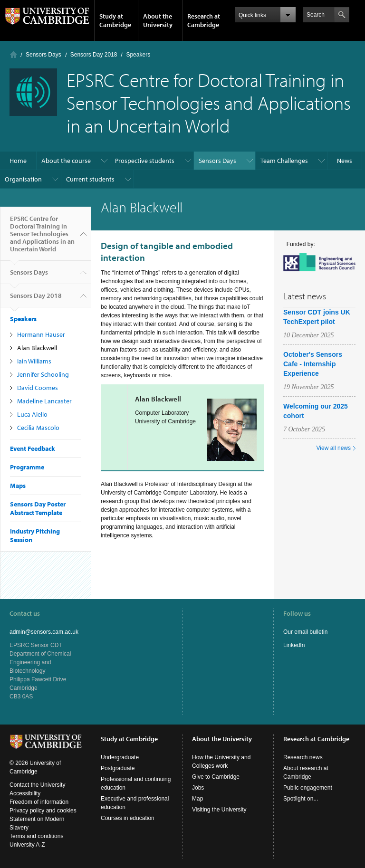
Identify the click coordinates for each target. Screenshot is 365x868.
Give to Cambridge (216, 777)
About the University (158, 20)
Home (14, 54)
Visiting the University (219, 810)
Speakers (138, 55)
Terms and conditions (36, 836)
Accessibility (25, 793)
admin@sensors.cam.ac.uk (44, 632)
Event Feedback (33, 448)
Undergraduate (120, 757)
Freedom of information (39, 802)
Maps (18, 486)
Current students (90, 179)
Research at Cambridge (204, 20)
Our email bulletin (305, 632)
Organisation (23, 179)
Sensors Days (43, 55)
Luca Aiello (32, 414)
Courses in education (128, 818)
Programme (27, 467)
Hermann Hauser (41, 334)
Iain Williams (34, 361)
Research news (303, 757)
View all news (334, 448)
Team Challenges (284, 161)
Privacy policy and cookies (43, 811)
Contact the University (37, 785)
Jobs (198, 788)
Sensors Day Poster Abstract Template (38, 508)
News (345, 161)
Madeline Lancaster (44, 401)
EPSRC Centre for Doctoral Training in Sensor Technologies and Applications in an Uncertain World (42, 238)
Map (197, 799)
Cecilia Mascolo (38, 428)
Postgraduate (118, 768)
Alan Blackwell (37, 348)
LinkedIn (294, 645)
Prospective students (145, 161)
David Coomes (38, 388)
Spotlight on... (301, 799)
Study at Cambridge (115, 20)
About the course (66, 161)
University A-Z (27, 845)
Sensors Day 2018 (94, 55)
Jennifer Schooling (43, 374)
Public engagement (308, 788)
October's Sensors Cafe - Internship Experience (313, 364)
